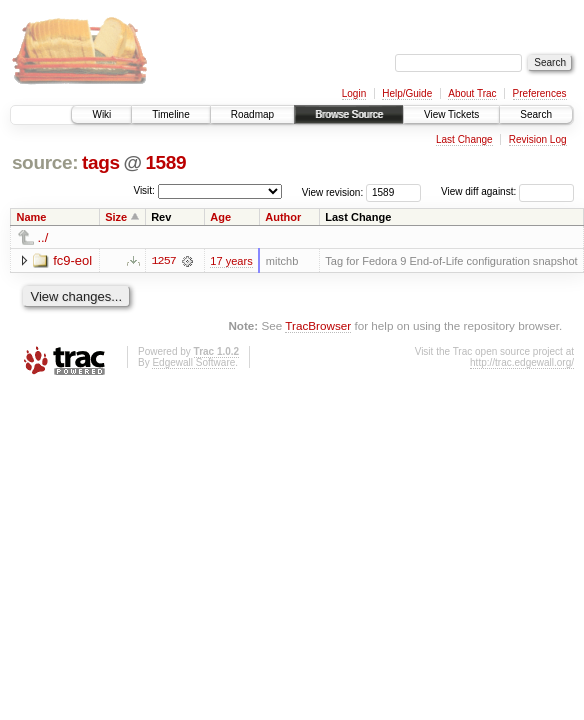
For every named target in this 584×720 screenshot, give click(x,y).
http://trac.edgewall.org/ (522, 362)
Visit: (144, 190)
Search (536, 114)
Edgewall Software (193, 362)
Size (116, 217)
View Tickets (451, 114)
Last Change (464, 139)
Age (220, 217)
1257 (164, 261)
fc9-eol (72, 260)
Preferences (540, 93)
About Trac (472, 93)
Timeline (170, 114)
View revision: (333, 191)
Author (283, 217)
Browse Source (349, 114)
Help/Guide (407, 93)
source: (45, 162)
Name (32, 217)
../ (43, 237)
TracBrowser (318, 325)
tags (101, 162)
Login (354, 93)
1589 (165, 162)
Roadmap (252, 114)
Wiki (101, 114)
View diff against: (507, 191)
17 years (231, 261)
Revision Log (538, 139)
